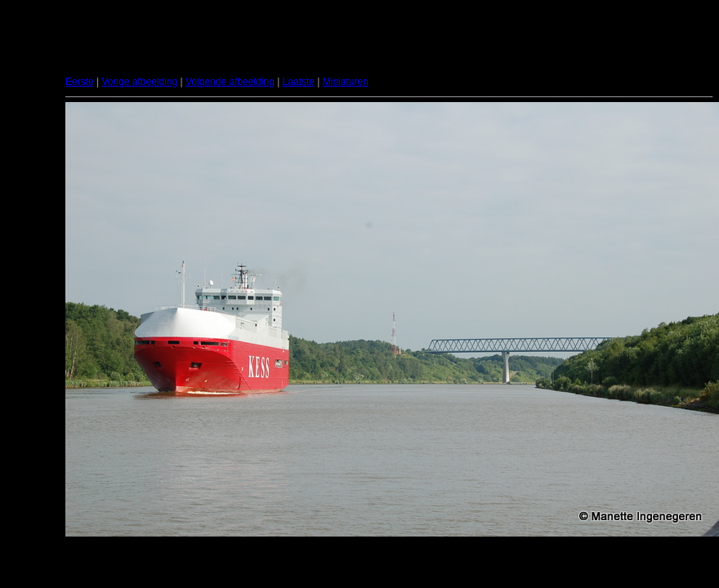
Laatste (299, 82)
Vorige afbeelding (139, 82)
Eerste (80, 82)
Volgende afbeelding (230, 82)
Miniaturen (346, 82)
